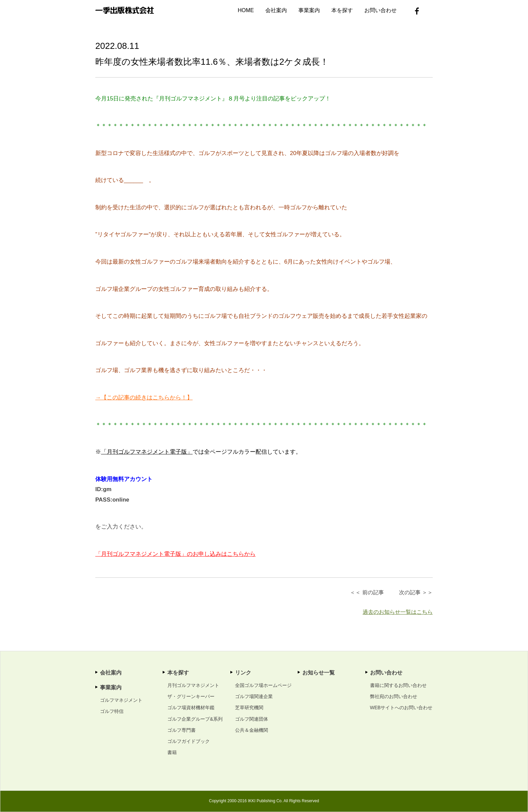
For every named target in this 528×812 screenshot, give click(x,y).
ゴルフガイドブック (189, 741)
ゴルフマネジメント (121, 700)
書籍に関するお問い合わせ (398, 685)
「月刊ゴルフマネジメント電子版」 (147, 452)
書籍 (172, 752)
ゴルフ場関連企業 (254, 696)
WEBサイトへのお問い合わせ (401, 708)
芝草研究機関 (249, 708)
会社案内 (276, 10)
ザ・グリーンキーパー (191, 696)
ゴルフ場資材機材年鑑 (191, 708)
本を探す (342, 10)
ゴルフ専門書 (181, 730)
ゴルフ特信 (112, 711)
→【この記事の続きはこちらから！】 (144, 398)
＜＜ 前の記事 (367, 592)
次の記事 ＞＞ (416, 592)
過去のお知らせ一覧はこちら (398, 612)
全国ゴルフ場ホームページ (263, 685)
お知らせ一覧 (319, 673)
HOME (246, 10)
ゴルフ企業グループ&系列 (195, 719)
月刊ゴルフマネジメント (193, 685)
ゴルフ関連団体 (252, 719)
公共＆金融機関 (252, 730)
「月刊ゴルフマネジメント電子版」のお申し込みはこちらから (175, 554)
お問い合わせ (381, 10)
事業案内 (309, 10)
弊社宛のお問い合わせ (394, 696)
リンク (243, 673)
